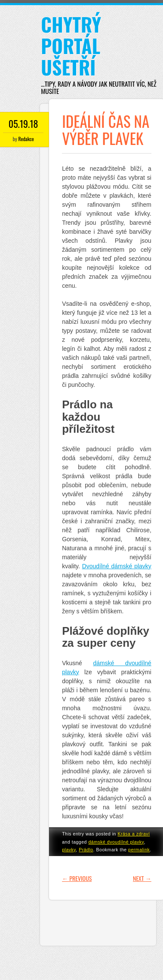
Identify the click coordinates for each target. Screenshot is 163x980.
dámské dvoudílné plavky (116, 842)
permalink (139, 850)
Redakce (26, 139)
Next (142, 878)
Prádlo (86, 850)
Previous (77, 878)
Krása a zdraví (134, 834)
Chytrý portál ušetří (71, 46)
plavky (69, 850)
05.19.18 (23, 124)
